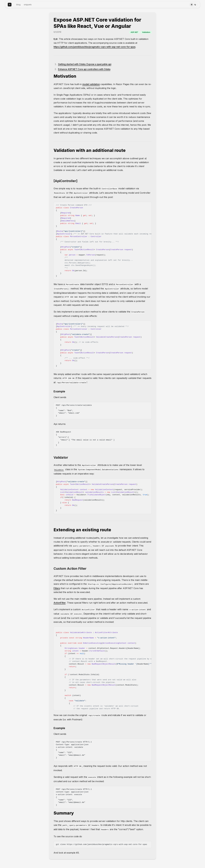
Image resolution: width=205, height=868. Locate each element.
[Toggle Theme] (193, 5)
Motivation (65, 76)
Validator (61, 457)
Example (59, 391)
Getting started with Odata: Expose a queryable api (85, 64)
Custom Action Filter (70, 569)
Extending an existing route (82, 530)
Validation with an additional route (90, 150)
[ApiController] (65, 181)
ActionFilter (60, 603)
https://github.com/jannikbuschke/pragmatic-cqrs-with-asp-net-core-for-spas (94, 47)
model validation (91, 84)
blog (18, 5)
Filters (57, 588)
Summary (64, 813)
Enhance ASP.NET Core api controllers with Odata (84, 69)
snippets (28, 5)
